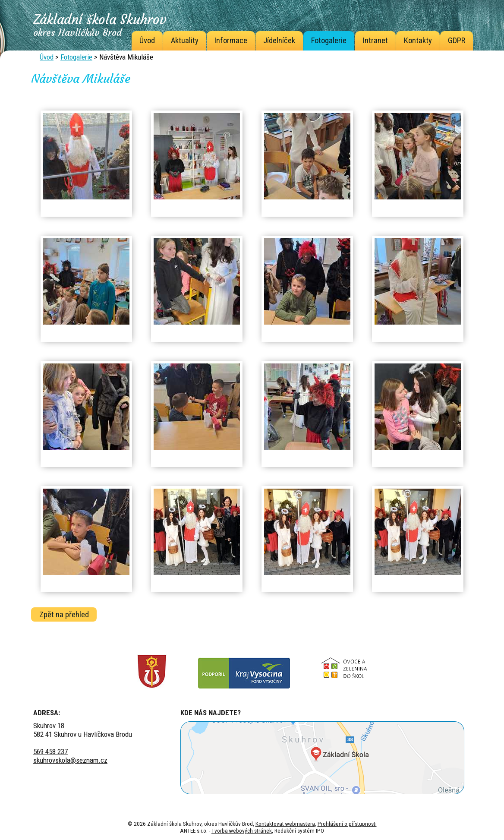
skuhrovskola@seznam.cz (70, 760)
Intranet (375, 41)
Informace (231, 41)
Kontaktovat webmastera (285, 824)
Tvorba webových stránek (242, 831)
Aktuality (185, 41)
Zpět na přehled (64, 614)
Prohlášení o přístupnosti (347, 824)
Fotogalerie (329, 41)
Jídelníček (279, 41)
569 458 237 (50, 752)
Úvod (147, 41)
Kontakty (418, 41)
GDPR (457, 41)
